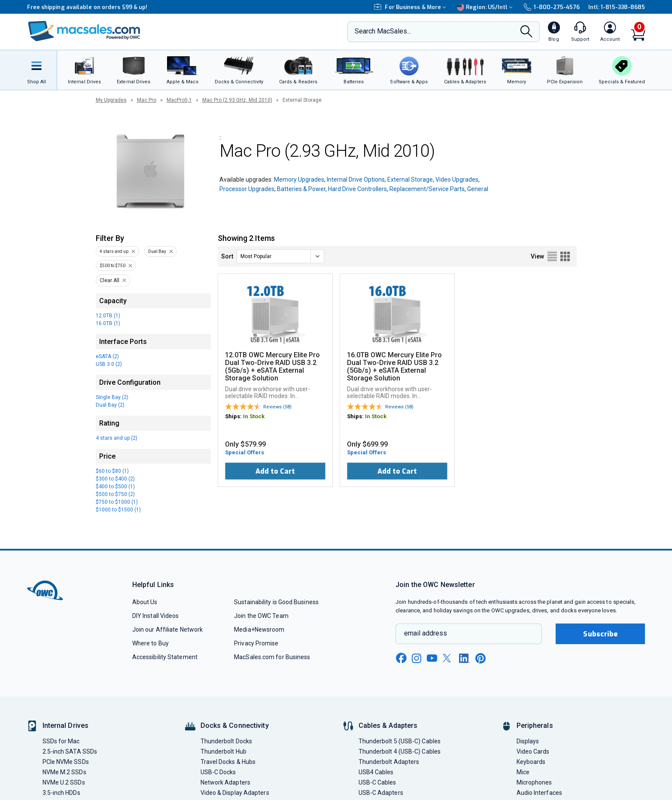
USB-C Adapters (381, 793)
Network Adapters (225, 782)
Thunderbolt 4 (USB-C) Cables (400, 751)
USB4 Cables (376, 772)
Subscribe (600, 634)
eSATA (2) (107, 356)
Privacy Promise (256, 643)
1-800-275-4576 (551, 7)
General (478, 189)
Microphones (534, 782)
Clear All (109, 280)
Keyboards (531, 762)
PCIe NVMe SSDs (66, 762)
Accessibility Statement (165, 657)
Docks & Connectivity (235, 725)
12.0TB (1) (108, 316)
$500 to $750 (113, 266)
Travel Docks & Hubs (228, 762)
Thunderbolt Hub (223, 751)
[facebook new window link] (401, 658)
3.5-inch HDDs (61, 793)
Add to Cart (275, 471)
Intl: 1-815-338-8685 (617, 7)
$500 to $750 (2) (115, 494)
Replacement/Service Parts (427, 189)
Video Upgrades (457, 179)
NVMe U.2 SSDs (64, 782)
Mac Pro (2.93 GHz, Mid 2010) (237, 100)
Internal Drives (66, 725)
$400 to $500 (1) (115, 487)
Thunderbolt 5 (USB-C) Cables (400, 741)
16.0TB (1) (108, 323)
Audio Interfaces (539, 793)
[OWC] (84, 32)
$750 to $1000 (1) (117, 502)
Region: (486, 7)
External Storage (410, 179)
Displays (528, 741)
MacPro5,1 (179, 100)
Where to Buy (151, 643)
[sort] (280, 256)
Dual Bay (157, 251)
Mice (523, 772)
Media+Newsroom (259, 630)
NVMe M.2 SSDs (64, 772)
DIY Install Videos (156, 616)
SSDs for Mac (61, 741)
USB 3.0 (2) (109, 364)
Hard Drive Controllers (357, 189)
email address (426, 633)
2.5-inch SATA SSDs (70, 751)
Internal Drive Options (356, 179)
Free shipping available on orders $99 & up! (87, 7)
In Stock (254, 416)
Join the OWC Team (261, 616)
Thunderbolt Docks (227, 741)
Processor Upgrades (247, 189)
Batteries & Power (301, 189)
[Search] (526, 32)
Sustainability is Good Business (276, 602)
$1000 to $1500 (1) (118, 510)
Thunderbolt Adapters (389, 762)
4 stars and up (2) (117, 438)
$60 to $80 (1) (112, 471)
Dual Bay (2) (110, 405)
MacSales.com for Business (272, 657)
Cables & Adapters (388, 725)
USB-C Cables (377, 782)
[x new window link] (448, 658)
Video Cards (533, 751)
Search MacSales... (383, 31)
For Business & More (411, 7)
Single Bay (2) (112, 397)
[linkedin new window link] (465, 658)
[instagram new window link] (417, 658)
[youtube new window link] (432, 658)
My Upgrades (111, 100)
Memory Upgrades (299, 179)
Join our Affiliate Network (167, 630)
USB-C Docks (218, 772)
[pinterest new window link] (480, 658)
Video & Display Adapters (235, 793)
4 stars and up (114, 251)
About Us (145, 602)
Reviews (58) (277, 407)
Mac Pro (147, 100)
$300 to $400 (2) (115, 479)
